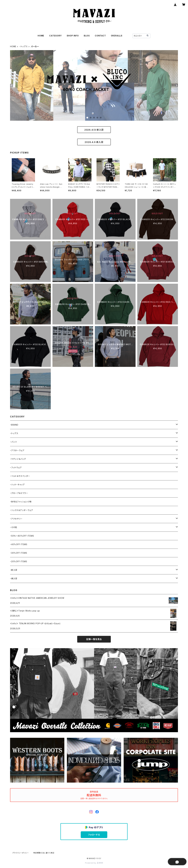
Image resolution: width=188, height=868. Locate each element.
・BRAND (14, 425)
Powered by (94, 863)
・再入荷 (14, 579)
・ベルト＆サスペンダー (20, 476)
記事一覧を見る (94, 639)
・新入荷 (14, 570)
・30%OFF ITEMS (19, 553)
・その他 (14, 527)
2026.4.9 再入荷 (94, 142)
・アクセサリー (16, 519)
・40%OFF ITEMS (19, 544)
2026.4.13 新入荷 (94, 130)
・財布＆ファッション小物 (21, 502)
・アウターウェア (17, 450)
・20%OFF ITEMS (19, 561)
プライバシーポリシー (21, 853)
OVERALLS (117, 36)
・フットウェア (16, 467)
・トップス (24, 46)
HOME (41, 36)
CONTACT (100, 36)
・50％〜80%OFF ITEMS (22, 536)
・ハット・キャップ (17, 485)
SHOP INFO (73, 36)
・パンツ (13, 442)
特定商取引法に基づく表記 (44, 853)
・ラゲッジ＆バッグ (18, 459)
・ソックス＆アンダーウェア (22, 510)
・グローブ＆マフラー (19, 493)
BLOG (87, 36)
